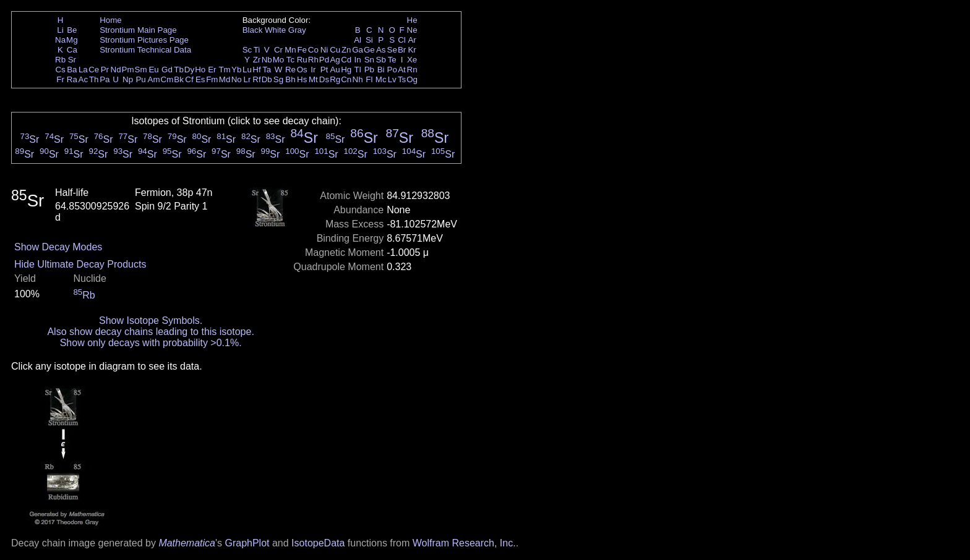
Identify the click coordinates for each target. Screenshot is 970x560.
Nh (358, 79)
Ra (72, 79)
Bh (290, 79)
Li (60, 30)
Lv (392, 79)
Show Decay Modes (58, 247)
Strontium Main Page (138, 30)
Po (392, 70)
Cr (278, 50)
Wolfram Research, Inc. (464, 543)
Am (154, 79)
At (402, 70)
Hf (256, 70)
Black (253, 30)
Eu (153, 70)
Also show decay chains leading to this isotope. (150, 332)
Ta (267, 70)
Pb (369, 70)
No (237, 79)
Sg (278, 79)
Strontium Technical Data (145, 50)
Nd (116, 70)
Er (212, 70)
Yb (236, 70)
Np (128, 79)
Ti (257, 50)
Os (302, 70)
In (358, 60)
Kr (412, 50)
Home (111, 20)
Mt (313, 79)
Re (290, 70)
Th (94, 79)
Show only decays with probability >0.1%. (151, 343)
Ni (324, 50)
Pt (324, 70)
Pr (105, 70)
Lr (247, 79)
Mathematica (187, 543)
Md (225, 79)
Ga (358, 50)
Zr (257, 60)
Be (72, 30)
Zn (346, 50)
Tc (290, 60)
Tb (179, 70)
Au (335, 70)
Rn (412, 70)
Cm (167, 79)
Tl (358, 70)
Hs (302, 79)
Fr (60, 79)
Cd (346, 60)
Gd (167, 70)
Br (402, 50)
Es (200, 79)
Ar (412, 40)
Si (369, 40)
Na (60, 40)
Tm (224, 70)
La (83, 70)
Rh (313, 60)
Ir (313, 70)
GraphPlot (247, 543)
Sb (381, 60)
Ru (302, 60)
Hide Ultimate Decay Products (80, 264)
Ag (335, 60)
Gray (297, 30)
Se (392, 50)
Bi (381, 70)
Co (313, 50)
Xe (412, 60)
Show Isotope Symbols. (151, 320)
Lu (247, 70)
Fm (212, 79)
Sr (72, 60)
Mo (279, 60)
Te (392, 60)
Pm (128, 70)
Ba (72, 70)
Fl (369, 79)
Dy (189, 70)
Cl (402, 40)
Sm (141, 70)
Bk (179, 79)
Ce (94, 70)
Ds (324, 79)
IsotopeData (318, 543)
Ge (369, 50)
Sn (369, 60)
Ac (84, 79)
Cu (335, 50)
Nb (267, 60)
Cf (189, 79)
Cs (60, 70)
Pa (105, 79)
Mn (290, 50)
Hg (346, 70)
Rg (335, 79)
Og (412, 79)
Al (358, 40)
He (412, 20)
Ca (72, 50)
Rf (256, 79)
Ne (412, 30)
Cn (346, 79)
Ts (402, 79)
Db (267, 79)
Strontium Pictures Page (144, 40)
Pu (140, 79)
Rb (60, 60)
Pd (324, 60)
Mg (72, 40)
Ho (200, 70)
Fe (302, 50)
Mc (381, 79)
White (275, 30)
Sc (247, 50)
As (381, 50)
